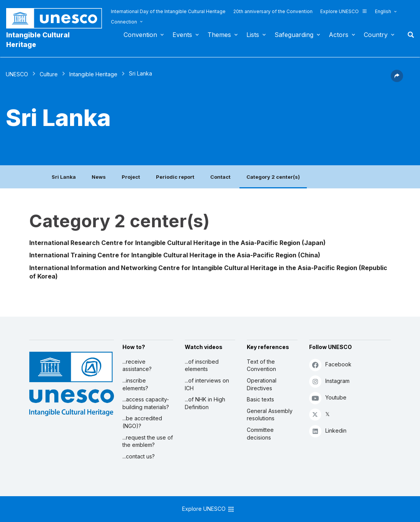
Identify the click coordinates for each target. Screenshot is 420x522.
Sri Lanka (64, 177)
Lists (253, 35)
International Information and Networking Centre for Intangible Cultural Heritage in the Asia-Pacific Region (193, 268)
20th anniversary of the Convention (273, 11)
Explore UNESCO (344, 11)
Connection (124, 22)
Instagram (329, 381)
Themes (219, 35)
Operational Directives (262, 384)
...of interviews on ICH (207, 384)
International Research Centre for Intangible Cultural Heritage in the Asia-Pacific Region (165, 243)
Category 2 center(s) (273, 177)
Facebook (330, 365)
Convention (140, 35)
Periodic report (175, 177)
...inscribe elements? (135, 384)
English (383, 11)
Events (182, 35)
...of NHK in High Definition (205, 403)
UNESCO (17, 74)
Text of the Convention (261, 365)
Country (376, 35)
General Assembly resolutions (270, 415)
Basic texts (260, 399)
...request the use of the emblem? (148, 441)
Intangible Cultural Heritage (38, 40)
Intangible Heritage (93, 74)
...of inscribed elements (202, 365)
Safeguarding (294, 35)
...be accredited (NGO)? (142, 422)
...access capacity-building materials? (146, 403)
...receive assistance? (137, 365)
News (99, 177)
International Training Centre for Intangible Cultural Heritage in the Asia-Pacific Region (163, 255)
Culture (49, 74)
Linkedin (328, 431)
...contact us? (139, 456)
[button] (397, 80)
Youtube (328, 398)
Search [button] (408, 35)
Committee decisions (260, 434)
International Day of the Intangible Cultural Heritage (168, 11)
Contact (220, 177)
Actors (339, 35)
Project (131, 177)
